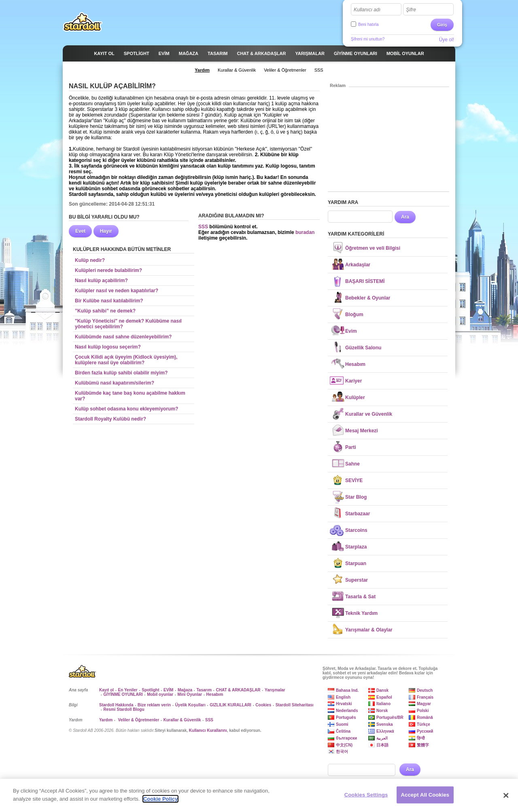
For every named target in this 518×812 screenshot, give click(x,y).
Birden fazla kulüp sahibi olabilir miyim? (121, 373)
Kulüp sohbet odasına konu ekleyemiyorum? (126, 409)
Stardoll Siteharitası (295, 705)
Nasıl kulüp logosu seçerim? (108, 347)
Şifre (411, 10)
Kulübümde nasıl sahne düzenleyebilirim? (123, 337)
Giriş (442, 25)
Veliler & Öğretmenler (138, 720)
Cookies (263, 705)
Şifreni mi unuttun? (368, 39)
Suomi (342, 724)
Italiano (383, 704)
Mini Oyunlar (190, 694)
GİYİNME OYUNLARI (123, 694)
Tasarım (204, 690)
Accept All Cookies (425, 798)
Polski (423, 711)
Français (425, 697)
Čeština (343, 731)
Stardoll (83, 22)
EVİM (168, 690)
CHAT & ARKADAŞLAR (238, 690)
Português (346, 717)
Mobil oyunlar (160, 694)
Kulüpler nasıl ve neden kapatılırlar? (117, 291)
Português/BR (390, 717)
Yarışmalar (275, 690)
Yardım (106, 720)
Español (384, 697)
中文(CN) (344, 745)
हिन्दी (421, 738)
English (343, 697)
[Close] (506, 799)
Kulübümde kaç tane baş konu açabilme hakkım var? (130, 396)
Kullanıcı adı (367, 10)
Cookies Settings (366, 798)
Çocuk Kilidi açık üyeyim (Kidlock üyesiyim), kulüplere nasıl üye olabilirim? (126, 360)
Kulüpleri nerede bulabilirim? (108, 270)
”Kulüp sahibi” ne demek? (105, 311)
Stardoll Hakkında (116, 705)
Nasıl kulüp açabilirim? (101, 281)
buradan (305, 232)
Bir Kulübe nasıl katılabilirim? (109, 301)
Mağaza (185, 690)
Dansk (382, 690)
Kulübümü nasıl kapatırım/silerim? (115, 383)
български (346, 738)
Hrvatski (344, 704)
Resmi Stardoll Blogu (124, 709)
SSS (203, 227)
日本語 (382, 745)
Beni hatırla (368, 24)
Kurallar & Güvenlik (182, 720)
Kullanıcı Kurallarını (208, 730)
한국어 (342, 751)
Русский (425, 731)
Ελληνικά (385, 731)
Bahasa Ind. (347, 690)
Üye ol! (447, 40)
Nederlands (347, 711)
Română (425, 717)
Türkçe (424, 724)
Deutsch (425, 690)
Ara (405, 217)
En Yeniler (128, 690)
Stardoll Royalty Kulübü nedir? (110, 419)
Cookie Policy (160, 802)
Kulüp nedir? (90, 260)
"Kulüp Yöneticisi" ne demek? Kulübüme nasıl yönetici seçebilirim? (128, 324)
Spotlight (150, 690)
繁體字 (423, 745)
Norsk (382, 711)
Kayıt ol (106, 690)
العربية (382, 738)
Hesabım (215, 694)
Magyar (424, 704)
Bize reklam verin (154, 705)
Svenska (385, 724)
